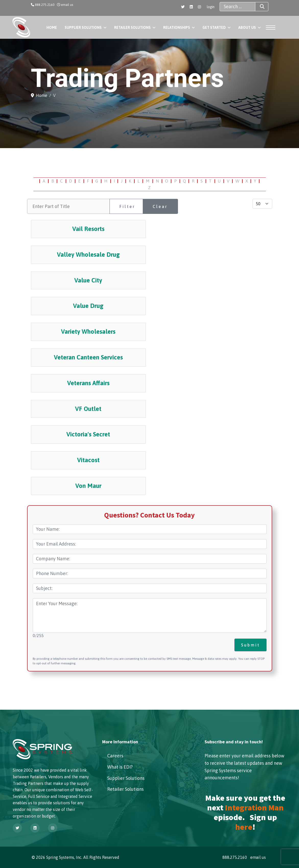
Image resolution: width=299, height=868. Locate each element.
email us (67, 5)
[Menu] (272, 28)
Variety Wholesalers (88, 332)
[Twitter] (183, 7)
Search (258, 7)
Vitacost (88, 460)
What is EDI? (120, 767)
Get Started (214, 28)
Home (52, 28)
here (244, 827)
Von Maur (88, 486)
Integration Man (254, 808)
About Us (247, 28)
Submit (250, 645)
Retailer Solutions (132, 28)
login (211, 7)
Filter (127, 206)
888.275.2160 (45, 5)
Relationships (177, 28)
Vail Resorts (88, 229)
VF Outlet (88, 409)
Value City (88, 280)
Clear (160, 206)
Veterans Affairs (88, 383)
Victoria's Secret (88, 434)
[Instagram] (199, 7)
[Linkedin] (191, 7)
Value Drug (88, 306)
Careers (115, 756)
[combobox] (237, 7)
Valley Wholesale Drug (88, 255)
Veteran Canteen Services (88, 357)
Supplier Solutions (83, 28)
